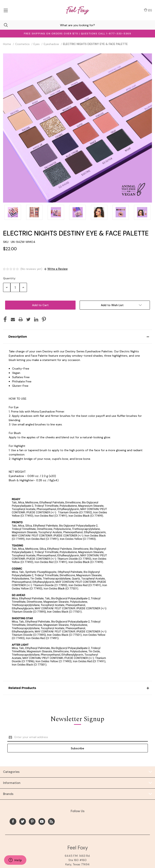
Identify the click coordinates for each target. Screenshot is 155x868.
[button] (77, 337)
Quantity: (9, 278)
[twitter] (23, 821)
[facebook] (13, 821)
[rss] (51, 821)
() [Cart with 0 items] (148, 10)
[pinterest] (32, 821)
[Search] (4, 25)
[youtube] (42, 821)
